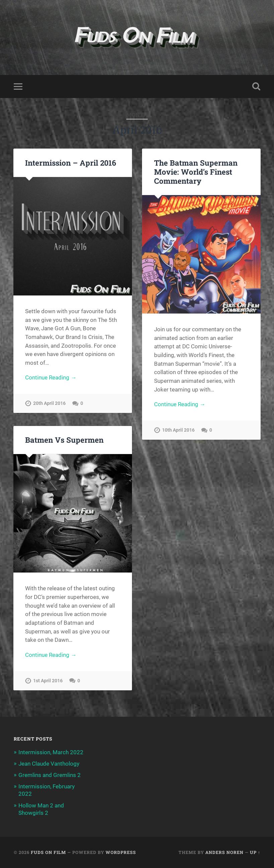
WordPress (121, 852)
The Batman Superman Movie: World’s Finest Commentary (196, 172)
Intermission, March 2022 (51, 752)
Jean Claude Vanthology (49, 764)
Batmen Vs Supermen (64, 440)
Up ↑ (255, 852)
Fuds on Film (48, 852)
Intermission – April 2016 (71, 163)
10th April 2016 (178, 430)
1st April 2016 (48, 681)
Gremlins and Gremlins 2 (50, 775)
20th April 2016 (49, 403)
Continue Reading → (51, 377)
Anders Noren (224, 852)
